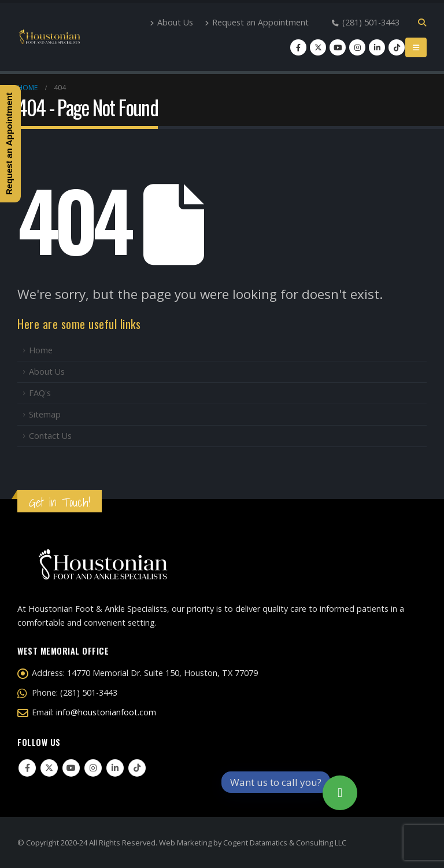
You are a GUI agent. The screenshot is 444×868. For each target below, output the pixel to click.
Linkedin (115, 768)
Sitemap (45, 414)
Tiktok (137, 768)
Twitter (49, 768)
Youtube (71, 768)
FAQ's (40, 393)
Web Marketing (185, 843)
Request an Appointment (257, 22)
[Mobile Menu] (416, 47)
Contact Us (50, 436)
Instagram (93, 768)
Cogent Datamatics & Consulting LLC (285, 843)
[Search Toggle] (422, 23)
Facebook (27, 768)
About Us (171, 22)
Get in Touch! (60, 502)
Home (41, 350)
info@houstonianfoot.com (106, 712)
